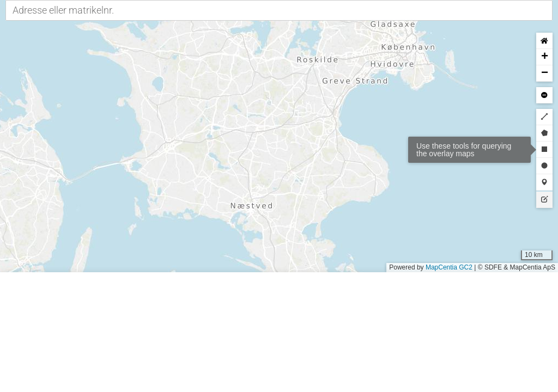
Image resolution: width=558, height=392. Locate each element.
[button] (544, 57)
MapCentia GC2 (449, 267)
